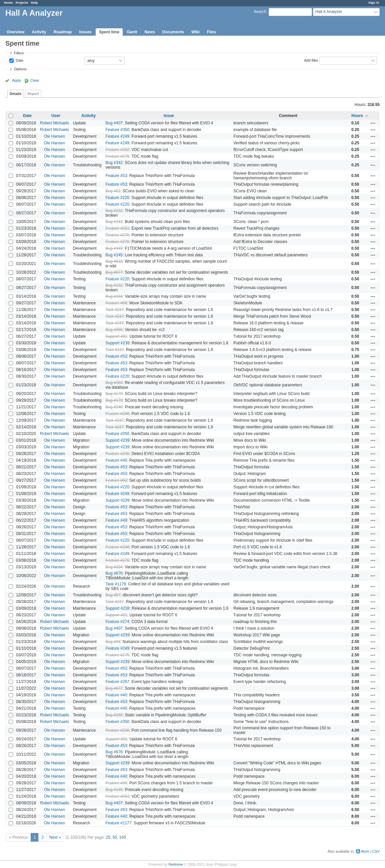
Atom (365, 851)
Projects (22, 2)
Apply (16, 80)
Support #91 (116, 336)
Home (8, 2)
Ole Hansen (54, 136)
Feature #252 (117, 150)
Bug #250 (114, 383)
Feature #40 (116, 460)
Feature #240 (117, 454)
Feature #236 (117, 730)
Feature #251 (117, 228)
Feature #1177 (118, 823)
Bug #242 (114, 222)
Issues (85, 32)
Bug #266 (114, 330)
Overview (15, 32)
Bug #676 (114, 573)
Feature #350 (117, 130)
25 (108, 837)
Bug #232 (114, 211)
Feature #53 (116, 176)
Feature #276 (117, 235)
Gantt (132, 32)
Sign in (374, 2)
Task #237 (114, 310)
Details (15, 94)
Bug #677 (114, 272)
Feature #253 (117, 796)
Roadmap (63, 32)
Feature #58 (116, 303)
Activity (39, 32)
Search (260, 12)
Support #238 (117, 343)
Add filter (311, 60)
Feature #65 (116, 783)
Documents (173, 32)
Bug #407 (114, 123)
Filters (19, 53)
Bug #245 (114, 255)
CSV (376, 851)
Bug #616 (114, 261)
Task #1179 (115, 584)
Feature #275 (117, 156)
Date (19, 60)
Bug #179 (114, 394)
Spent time (109, 32)
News (149, 32)
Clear (35, 80)
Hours (357, 116)
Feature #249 (117, 136)
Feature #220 (117, 198)
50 (115, 837)
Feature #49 (116, 520)
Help (34, 2)
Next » (55, 837)
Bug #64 (113, 642)
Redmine (175, 864)
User (56, 116)
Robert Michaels (54, 123)
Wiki (195, 32)
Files (211, 32)
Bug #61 (113, 191)
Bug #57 (113, 595)
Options (20, 69)
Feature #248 (117, 414)
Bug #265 (114, 715)
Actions (373, 123)
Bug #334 (114, 296)
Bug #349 (114, 248)
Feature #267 (117, 682)
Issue (169, 116)
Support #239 (117, 440)
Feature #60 (116, 480)
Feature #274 (117, 622)
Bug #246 (114, 407)
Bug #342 (114, 163)
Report (33, 94)
